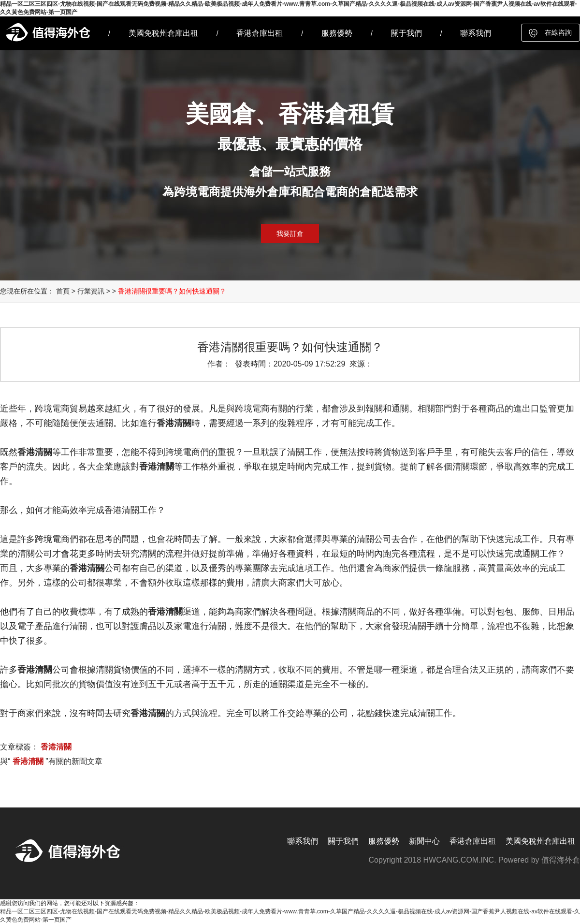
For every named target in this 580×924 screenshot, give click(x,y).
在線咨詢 (558, 32)
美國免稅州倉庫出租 (163, 33)
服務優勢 (337, 33)
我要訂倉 (290, 234)
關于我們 (406, 33)
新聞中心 (424, 841)
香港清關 (56, 747)
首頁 (63, 291)
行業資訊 (91, 291)
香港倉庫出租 (260, 33)
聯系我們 (476, 33)
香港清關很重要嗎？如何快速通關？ (172, 291)
